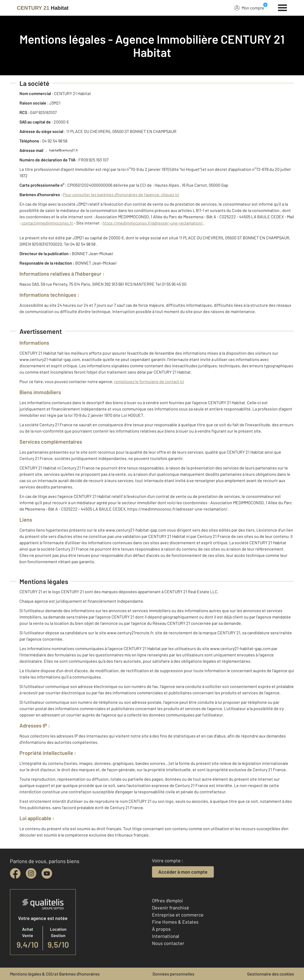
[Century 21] (43, 8)
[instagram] (31, 873)
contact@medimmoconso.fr (48, 223)
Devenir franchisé (171, 908)
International (166, 936)
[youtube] (47, 873)
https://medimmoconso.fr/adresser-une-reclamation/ (153, 223)
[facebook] (15, 873)
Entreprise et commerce (178, 915)
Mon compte (249, 8)
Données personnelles (173, 974)
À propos (161, 929)
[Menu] (283, 7)
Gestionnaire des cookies (271, 974)
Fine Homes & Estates (175, 922)
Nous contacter (168, 943)
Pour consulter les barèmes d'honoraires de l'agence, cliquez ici (121, 194)
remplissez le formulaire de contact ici (149, 381)
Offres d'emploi (168, 900)
